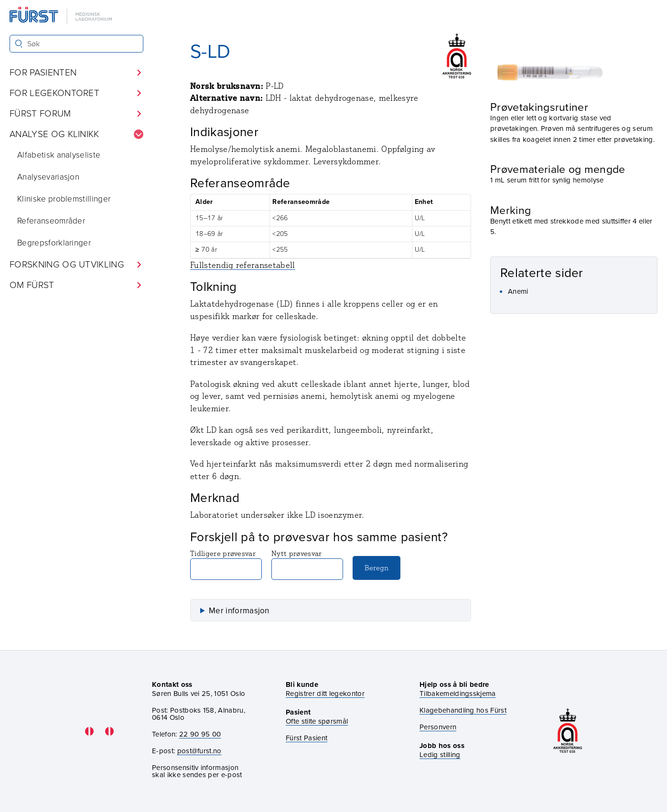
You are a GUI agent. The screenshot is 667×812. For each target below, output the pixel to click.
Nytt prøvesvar (307, 564)
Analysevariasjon (48, 177)
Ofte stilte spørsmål (317, 721)
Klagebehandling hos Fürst (463, 710)
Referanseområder (51, 221)
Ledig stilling (440, 755)
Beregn (377, 567)
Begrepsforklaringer (54, 243)
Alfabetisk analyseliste (59, 155)
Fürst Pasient (307, 738)
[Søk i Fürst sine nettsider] (76, 44)
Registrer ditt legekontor (325, 694)
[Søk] (19, 44)
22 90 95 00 (200, 734)
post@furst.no (199, 751)
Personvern (438, 727)
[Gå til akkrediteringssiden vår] (568, 732)
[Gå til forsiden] (62, 16)
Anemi (518, 291)
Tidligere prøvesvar (226, 564)
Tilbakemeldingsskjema (458, 694)
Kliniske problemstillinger (64, 199)
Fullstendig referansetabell (243, 265)
